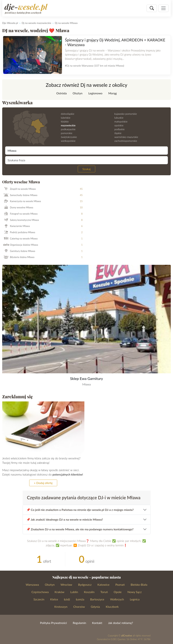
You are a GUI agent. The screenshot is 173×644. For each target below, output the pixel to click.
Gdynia (95, 607)
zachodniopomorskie (126, 141)
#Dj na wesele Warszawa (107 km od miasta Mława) (94, 66)
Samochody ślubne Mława (20, 195)
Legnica (135, 599)
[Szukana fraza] (86, 160)
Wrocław (66, 585)
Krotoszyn (61, 607)
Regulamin (80, 623)
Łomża (80, 599)
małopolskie (121, 121)
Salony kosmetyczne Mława (21, 220)
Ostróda (61, 93)
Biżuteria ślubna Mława (18, 257)
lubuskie (119, 118)
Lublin (74, 592)
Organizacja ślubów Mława (20, 245)
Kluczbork (112, 607)
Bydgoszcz (85, 585)
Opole (118, 592)
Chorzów (79, 607)
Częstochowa (40, 592)
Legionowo (95, 93)
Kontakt (97, 623)
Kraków (59, 592)
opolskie (119, 125)
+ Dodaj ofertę (43, 483)
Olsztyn (78, 93)
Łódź (67, 599)
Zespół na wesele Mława (19, 189)
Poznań (120, 585)
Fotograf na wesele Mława (20, 214)
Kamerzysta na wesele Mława (22, 201)
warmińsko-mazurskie (126, 137)
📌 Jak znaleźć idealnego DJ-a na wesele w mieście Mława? (65, 519)
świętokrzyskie (69, 137)
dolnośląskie (68, 114)
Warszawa (32, 585)
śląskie (118, 133)
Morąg (113, 93)
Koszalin (89, 592)
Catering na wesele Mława (20, 239)
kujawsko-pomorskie (126, 114)
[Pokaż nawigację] (163, 8)
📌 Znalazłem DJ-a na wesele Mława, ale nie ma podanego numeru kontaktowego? (80, 529)
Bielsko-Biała (139, 585)
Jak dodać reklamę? (121, 623)
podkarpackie (68, 129)
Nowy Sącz (134, 592)
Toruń (104, 592)
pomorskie (67, 133)
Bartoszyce (97, 599)
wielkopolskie (68, 141)
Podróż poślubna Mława (19, 232)
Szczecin (39, 599)
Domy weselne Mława (18, 208)
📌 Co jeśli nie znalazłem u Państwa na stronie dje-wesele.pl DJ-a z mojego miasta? (80, 510)
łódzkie (65, 121)
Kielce (54, 599)
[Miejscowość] (86, 150)
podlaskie (120, 129)
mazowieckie (68, 125)
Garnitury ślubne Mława (19, 251)
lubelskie (66, 118)
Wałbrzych (117, 599)
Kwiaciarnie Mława (16, 226)
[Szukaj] (152, 8)
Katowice (103, 585)
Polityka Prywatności (53, 623)
